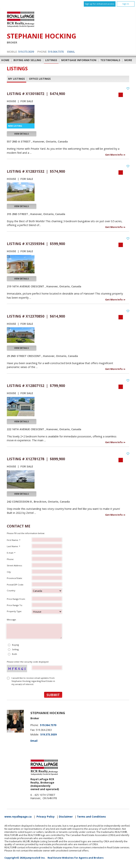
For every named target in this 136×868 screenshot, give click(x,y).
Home (5, 60)
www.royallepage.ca (18, 817)
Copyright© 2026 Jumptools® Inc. (25, 858)
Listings (51, 60)
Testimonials (110, 60)
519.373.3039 (26, 52)
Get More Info (114, 155)
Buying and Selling (27, 60)
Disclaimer (66, 817)
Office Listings (40, 79)
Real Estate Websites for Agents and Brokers (76, 858)
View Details (21, 134)
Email (71, 52)
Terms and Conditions (91, 817)
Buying (15, 645)
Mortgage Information (79, 60)
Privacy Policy (46, 817)
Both (14, 654)
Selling (15, 649)
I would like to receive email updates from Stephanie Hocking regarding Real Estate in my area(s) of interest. (33, 681)
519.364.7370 (56, 52)
